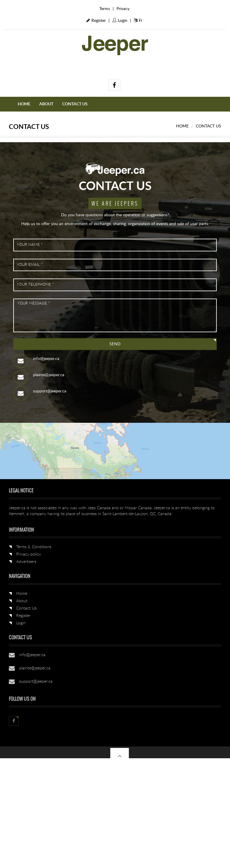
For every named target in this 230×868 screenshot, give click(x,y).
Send (115, 344)
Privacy (123, 9)
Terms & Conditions (34, 547)
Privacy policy (29, 554)
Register (96, 21)
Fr (138, 21)
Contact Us (75, 104)
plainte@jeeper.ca (49, 375)
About (46, 104)
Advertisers (26, 562)
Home (24, 104)
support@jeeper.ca (50, 391)
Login (120, 21)
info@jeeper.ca (46, 359)
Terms (105, 9)
